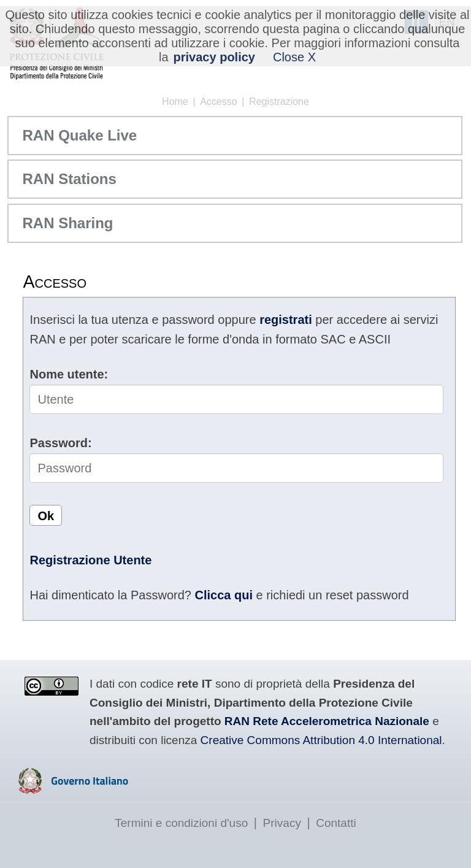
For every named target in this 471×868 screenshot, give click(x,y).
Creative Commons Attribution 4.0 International (321, 740)
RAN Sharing (67, 223)
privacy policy (214, 57)
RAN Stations (69, 179)
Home (175, 102)
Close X (294, 57)
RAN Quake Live (79, 135)
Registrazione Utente (90, 560)
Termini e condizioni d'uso (181, 823)
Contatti (336, 823)
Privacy (282, 823)
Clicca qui (223, 595)
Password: (60, 443)
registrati (286, 320)
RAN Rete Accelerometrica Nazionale (327, 721)
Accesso (218, 102)
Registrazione (279, 102)
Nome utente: (69, 374)
